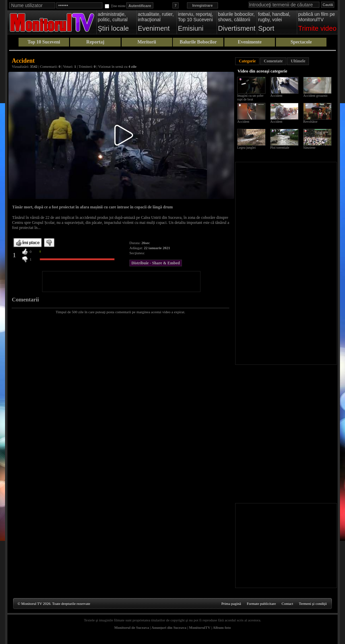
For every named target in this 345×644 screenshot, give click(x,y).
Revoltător (310, 122)
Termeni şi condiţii (313, 604)
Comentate (273, 61)
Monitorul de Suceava (132, 627)
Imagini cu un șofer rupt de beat (250, 97)
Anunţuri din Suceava (169, 627)
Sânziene (309, 148)
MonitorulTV (200, 627)
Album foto (222, 627)
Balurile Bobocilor (198, 42)
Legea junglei (246, 148)
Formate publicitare (261, 604)
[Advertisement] (121, 282)
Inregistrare (203, 5)
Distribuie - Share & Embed (156, 263)
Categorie (247, 61)
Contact (287, 604)
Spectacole (301, 42)
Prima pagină (231, 604)
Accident (276, 96)
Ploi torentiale (280, 148)
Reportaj (95, 42)
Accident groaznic (316, 96)
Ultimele (298, 61)
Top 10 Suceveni (44, 42)
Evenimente (250, 42)
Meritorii (147, 42)
